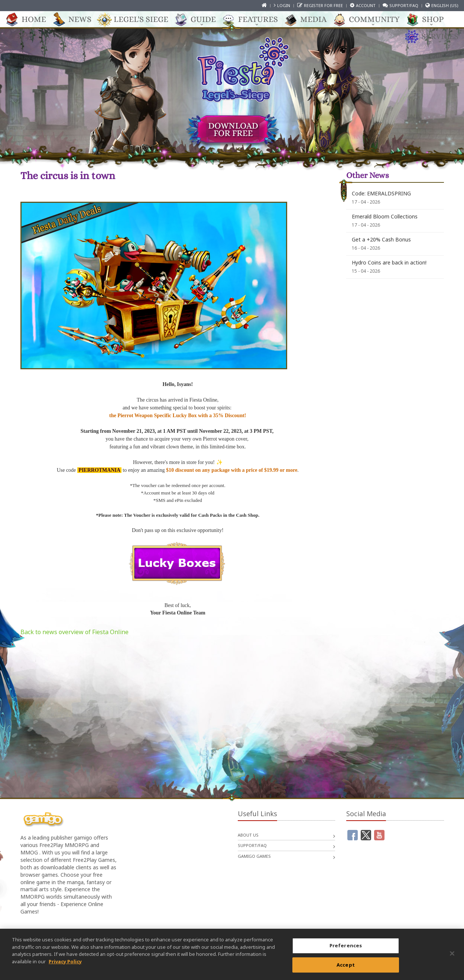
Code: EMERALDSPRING (381, 193)
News (76, 20)
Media (310, 20)
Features (254, 20)
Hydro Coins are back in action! (389, 262)
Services (436, 37)
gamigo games (254, 856)
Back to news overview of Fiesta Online (74, 632)
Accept (346, 969)
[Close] (452, 958)
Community (371, 20)
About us (248, 835)
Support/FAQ (404, 5)
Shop (429, 20)
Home (30, 20)
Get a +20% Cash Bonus (381, 239)
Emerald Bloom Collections (385, 216)
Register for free (323, 5)
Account (366, 5)
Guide (199, 20)
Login (284, 5)
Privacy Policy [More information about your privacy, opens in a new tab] (65, 966)
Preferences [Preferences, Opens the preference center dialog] (346, 950)
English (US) (445, 5)
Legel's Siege (137, 20)
